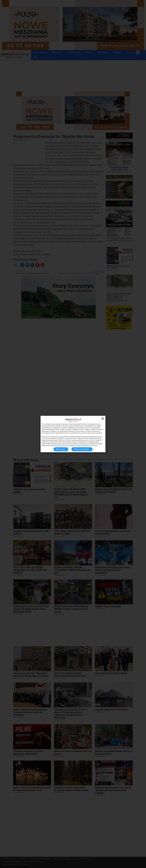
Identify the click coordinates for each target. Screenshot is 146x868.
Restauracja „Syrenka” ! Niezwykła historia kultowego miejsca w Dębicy (31, 674)
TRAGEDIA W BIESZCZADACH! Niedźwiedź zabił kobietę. (28, 752)
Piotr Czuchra (22, 864)
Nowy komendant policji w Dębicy (111, 673)
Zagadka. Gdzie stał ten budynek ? (112, 709)
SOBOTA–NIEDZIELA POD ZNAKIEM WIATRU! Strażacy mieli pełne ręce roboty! (71, 609)
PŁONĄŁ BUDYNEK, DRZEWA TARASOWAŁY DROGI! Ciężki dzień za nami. (72, 570)
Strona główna (40, 52)
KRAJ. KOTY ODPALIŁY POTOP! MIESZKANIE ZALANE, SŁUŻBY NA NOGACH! (30, 570)
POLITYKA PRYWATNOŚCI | (41, 859)
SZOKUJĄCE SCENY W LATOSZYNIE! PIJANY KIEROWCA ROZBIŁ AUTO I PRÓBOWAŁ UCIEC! (31, 609)
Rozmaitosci (103, 52)
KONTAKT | (24, 859)
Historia (89, 52)
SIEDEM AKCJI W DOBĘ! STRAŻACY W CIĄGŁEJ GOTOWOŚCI (113, 491)
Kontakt (130, 52)
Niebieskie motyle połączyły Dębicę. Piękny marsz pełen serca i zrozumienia (113, 570)
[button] (35, 57)
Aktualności (57, 52)
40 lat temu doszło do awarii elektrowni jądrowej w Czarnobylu (70, 674)
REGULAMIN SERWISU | (82, 859)
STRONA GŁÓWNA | (10, 859)
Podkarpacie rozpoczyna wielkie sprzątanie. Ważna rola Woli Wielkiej (71, 789)
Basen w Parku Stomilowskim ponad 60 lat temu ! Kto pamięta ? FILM (32, 789)
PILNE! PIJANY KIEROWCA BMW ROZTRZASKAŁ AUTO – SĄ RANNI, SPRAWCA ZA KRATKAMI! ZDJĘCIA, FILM (71, 493)
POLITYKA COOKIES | (62, 859)
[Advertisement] (73, 75)
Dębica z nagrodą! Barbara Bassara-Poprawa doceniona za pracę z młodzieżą (31, 712)
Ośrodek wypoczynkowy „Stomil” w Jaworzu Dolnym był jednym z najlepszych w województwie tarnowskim (71, 713)
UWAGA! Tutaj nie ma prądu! (108, 606)
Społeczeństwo (74, 52)
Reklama (117, 52)
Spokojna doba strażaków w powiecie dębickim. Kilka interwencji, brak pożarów (113, 790)
